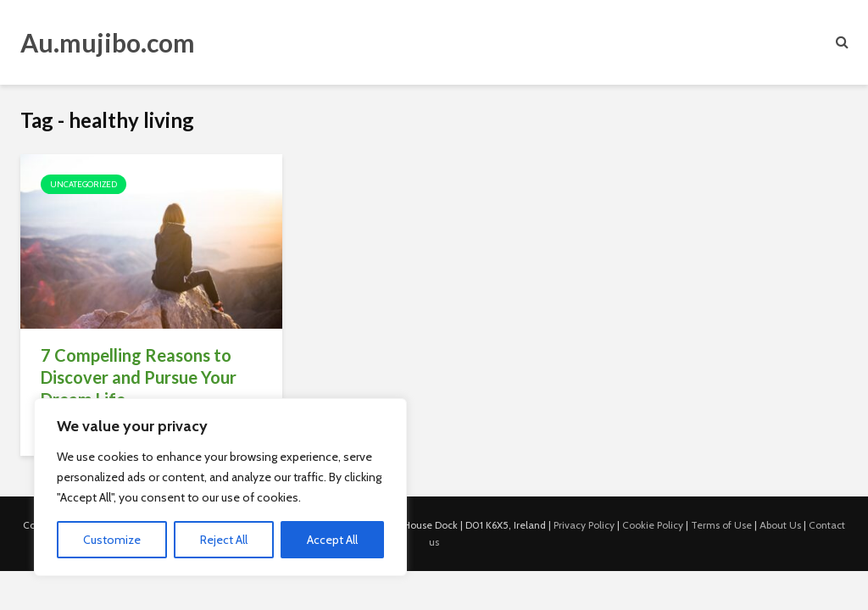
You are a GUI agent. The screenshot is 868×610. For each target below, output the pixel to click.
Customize (112, 540)
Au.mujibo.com (108, 42)
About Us (780, 525)
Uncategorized (83, 184)
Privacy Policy (584, 525)
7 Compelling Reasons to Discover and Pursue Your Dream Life (139, 377)
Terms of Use (721, 525)
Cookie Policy (653, 525)
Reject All (224, 540)
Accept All (332, 540)
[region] (220, 487)
